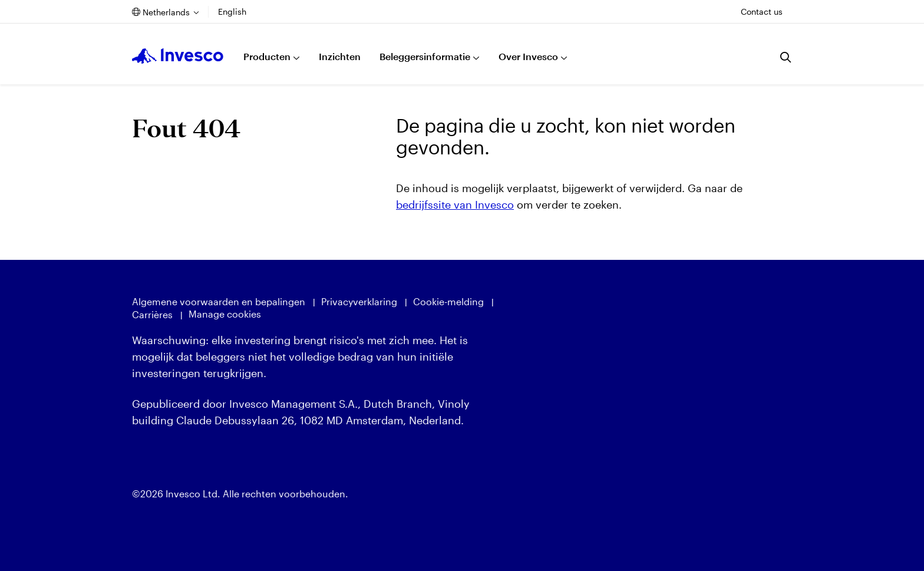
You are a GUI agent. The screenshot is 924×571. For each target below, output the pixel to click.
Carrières (152, 314)
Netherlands (166, 12)
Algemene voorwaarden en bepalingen (219, 301)
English (232, 11)
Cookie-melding (448, 301)
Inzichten (340, 56)
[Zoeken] (786, 57)
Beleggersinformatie (425, 56)
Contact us (762, 11)
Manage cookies (225, 314)
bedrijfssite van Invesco (455, 204)
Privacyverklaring (359, 301)
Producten (267, 56)
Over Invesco (528, 56)
